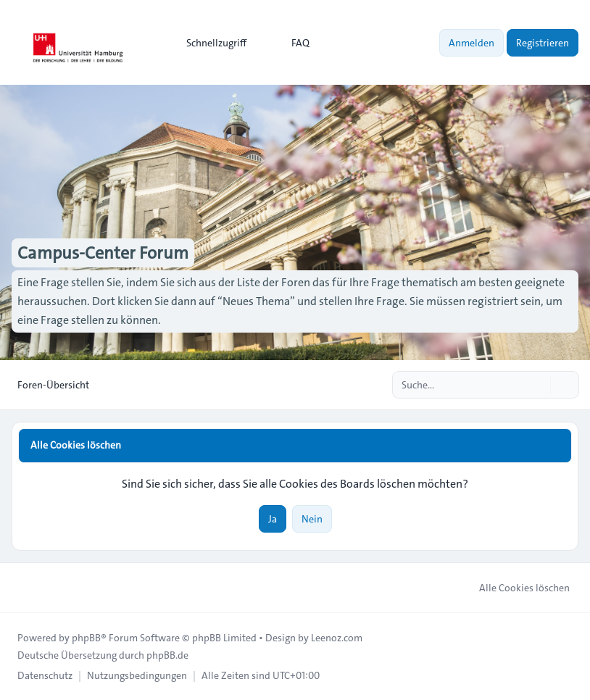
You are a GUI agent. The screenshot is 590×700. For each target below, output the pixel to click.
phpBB (86, 638)
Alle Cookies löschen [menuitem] (515, 588)
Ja (273, 519)
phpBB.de (167, 655)
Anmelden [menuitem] (471, 43)
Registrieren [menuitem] (543, 43)
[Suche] (538, 385)
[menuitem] (210, 43)
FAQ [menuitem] (291, 43)
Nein (312, 519)
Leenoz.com (337, 638)
